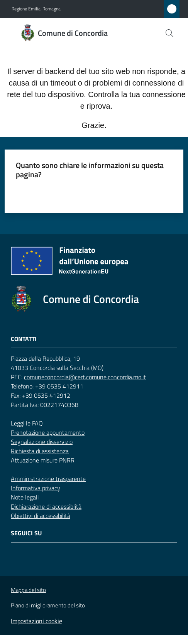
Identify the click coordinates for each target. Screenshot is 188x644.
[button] (169, 33)
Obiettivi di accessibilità (41, 516)
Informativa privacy (36, 488)
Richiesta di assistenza (40, 451)
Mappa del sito (28, 590)
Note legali (25, 497)
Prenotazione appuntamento (48, 432)
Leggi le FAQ (27, 423)
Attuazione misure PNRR (43, 460)
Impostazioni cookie (36, 621)
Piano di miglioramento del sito (48, 605)
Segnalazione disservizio (42, 442)
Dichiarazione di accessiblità (46, 506)
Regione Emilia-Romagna (36, 9)
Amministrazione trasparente (48, 479)
